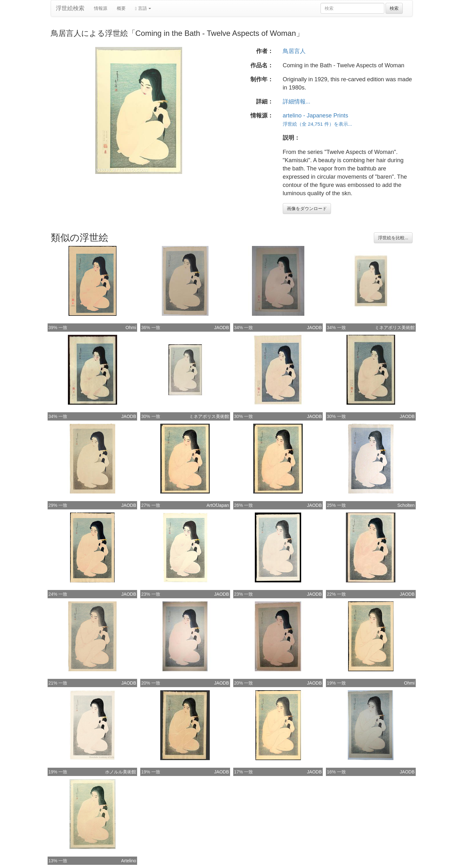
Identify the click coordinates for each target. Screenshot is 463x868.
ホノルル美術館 (121, 772)
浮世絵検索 (70, 8)
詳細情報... (297, 102)
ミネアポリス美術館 (395, 328)
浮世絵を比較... (393, 238)
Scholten (406, 505)
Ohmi (131, 328)
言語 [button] (143, 8)
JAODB (222, 328)
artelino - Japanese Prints (315, 116)
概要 (121, 8)
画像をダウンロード (307, 209)
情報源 (101, 8)
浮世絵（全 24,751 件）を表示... (317, 124)
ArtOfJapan (218, 505)
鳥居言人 (294, 51)
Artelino (129, 861)
